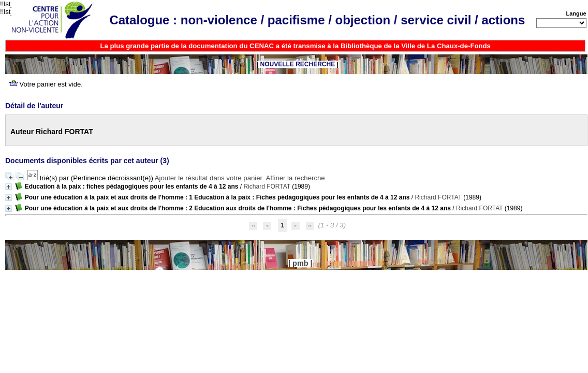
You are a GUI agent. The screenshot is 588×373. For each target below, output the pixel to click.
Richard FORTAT (267, 187)
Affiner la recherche (296, 178)
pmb (300, 263)
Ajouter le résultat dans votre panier (209, 178)
